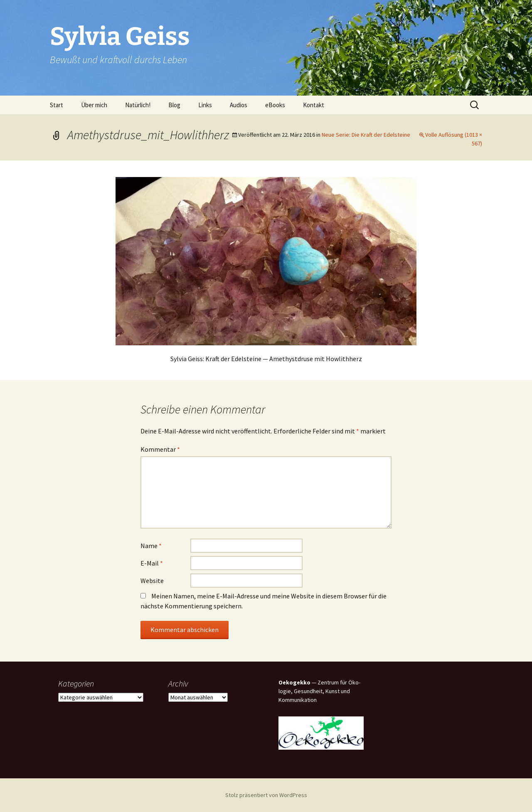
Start (57, 105)
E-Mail (152, 563)
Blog (174, 105)
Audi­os (239, 105)
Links (205, 105)
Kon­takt (314, 105)
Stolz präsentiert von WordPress (266, 795)
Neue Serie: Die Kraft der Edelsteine (366, 135)
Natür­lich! (138, 105)
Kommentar (160, 449)
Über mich (94, 105)
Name (151, 546)
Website (152, 581)
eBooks (275, 105)
